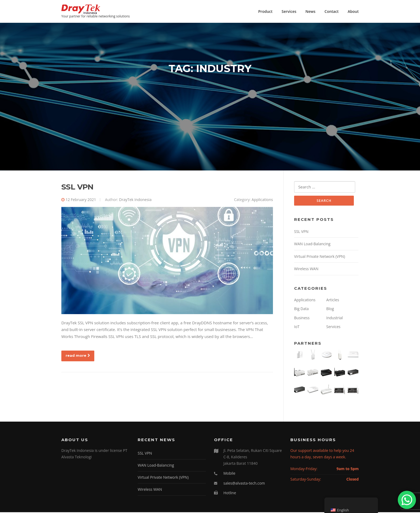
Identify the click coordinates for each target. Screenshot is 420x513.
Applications (262, 200)
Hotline (230, 494)
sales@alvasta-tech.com (244, 484)
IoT (297, 328)
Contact (332, 11)
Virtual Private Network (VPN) (320, 257)
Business (302, 319)
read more (78, 356)
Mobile (229, 474)
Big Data (301, 310)
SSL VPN (77, 187)
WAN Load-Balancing (312, 245)
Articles (333, 301)
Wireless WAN (306, 270)
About (353, 11)
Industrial (335, 319)
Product (265, 11)
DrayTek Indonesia (135, 200)
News (310, 11)
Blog (330, 310)
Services (289, 11)
